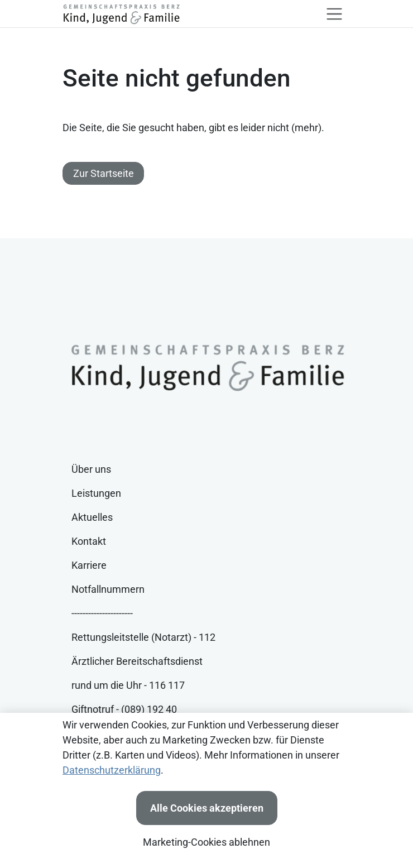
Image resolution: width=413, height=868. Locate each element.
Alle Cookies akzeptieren (207, 808)
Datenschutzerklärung (112, 770)
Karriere (89, 565)
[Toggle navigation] (334, 14)
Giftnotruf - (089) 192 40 (124, 709)
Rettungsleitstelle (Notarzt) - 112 (143, 637)
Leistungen (96, 493)
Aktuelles (92, 517)
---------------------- (102, 613)
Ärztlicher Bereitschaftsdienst (137, 661)
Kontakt (89, 541)
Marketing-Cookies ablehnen (206, 842)
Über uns (91, 469)
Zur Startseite (104, 173)
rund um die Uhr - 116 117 (128, 685)
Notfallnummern (108, 589)
